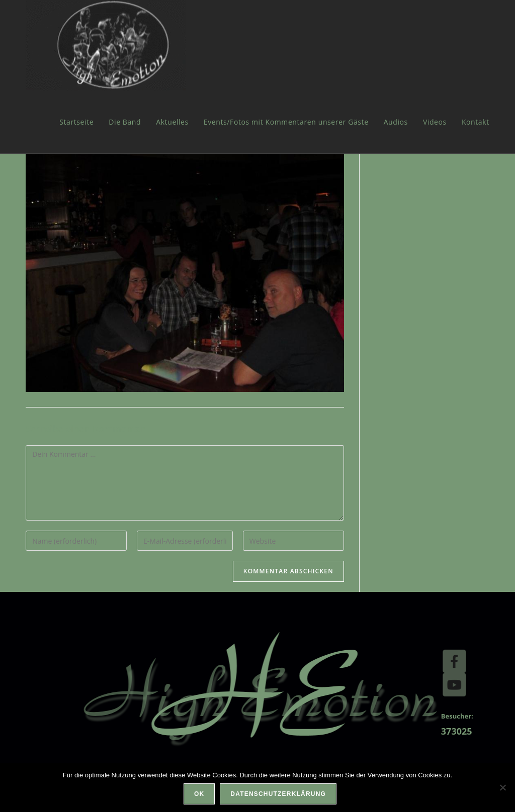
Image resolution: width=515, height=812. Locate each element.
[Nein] (502, 787)
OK (199, 794)
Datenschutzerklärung (278, 794)
